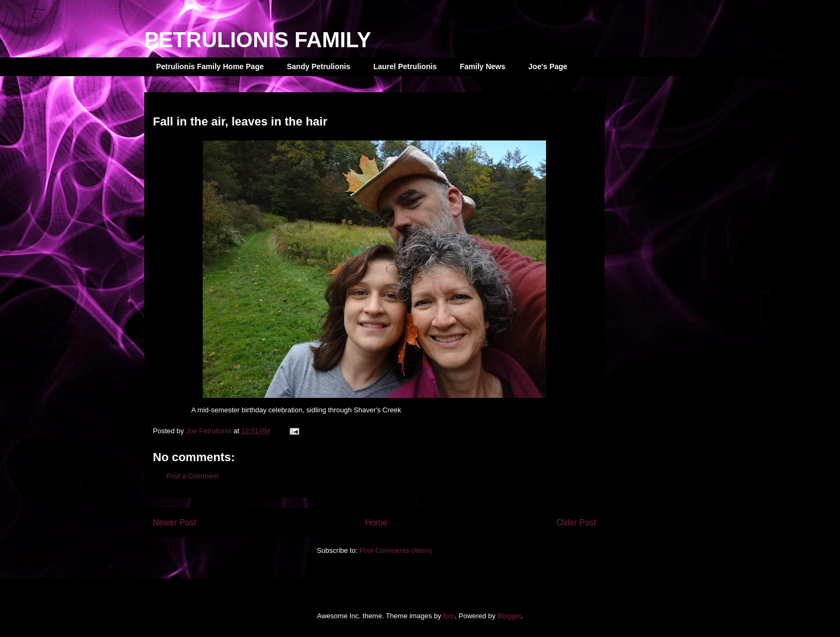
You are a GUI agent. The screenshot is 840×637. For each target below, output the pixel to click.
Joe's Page (548, 66)
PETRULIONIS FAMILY (258, 40)
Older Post (576, 523)
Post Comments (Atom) (396, 550)
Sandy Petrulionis (319, 66)
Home (377, 523)
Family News (482, 66)
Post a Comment (192, 476)
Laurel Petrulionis (405, 66)
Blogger (509, 616)
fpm (449, 616)
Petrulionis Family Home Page (210, 66)
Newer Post (175, 523)
